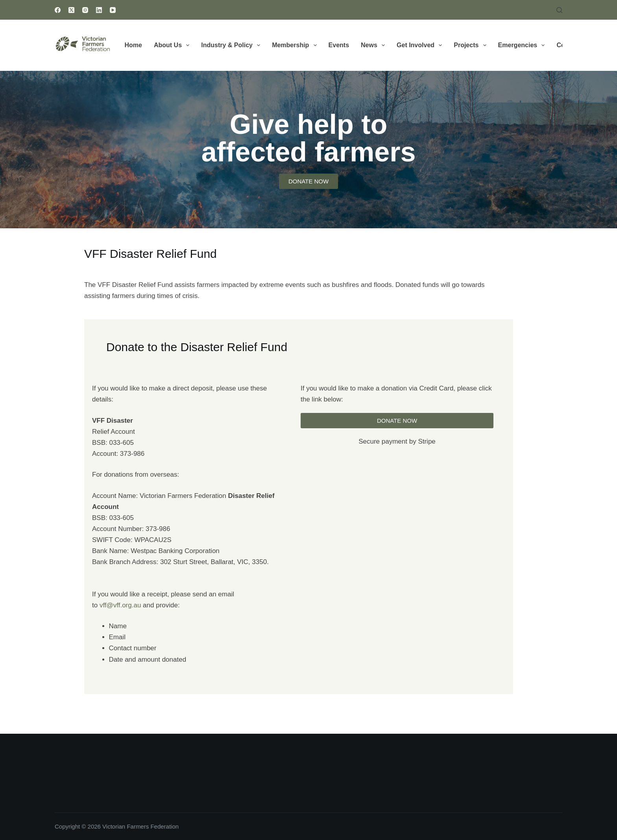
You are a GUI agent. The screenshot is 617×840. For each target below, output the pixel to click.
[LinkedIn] (99, 10)
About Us (173, 45)
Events (339, 45)
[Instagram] (85, 10)
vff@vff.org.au (120, 605)
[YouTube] (113, 10)
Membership (296, 45)
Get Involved (421, 45)
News (374, 45)
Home (133, 45)
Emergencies (523, 45)
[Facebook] (58, 10)
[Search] (559, 10)
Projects (471, 45)
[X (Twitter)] (71, 10)
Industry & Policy (232, 45)
